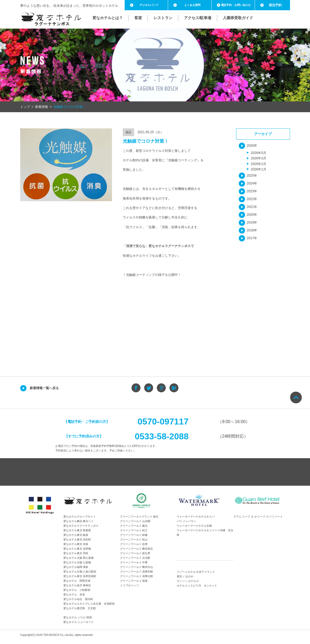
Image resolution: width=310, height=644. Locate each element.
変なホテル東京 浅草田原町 (80, 576)
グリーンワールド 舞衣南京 (137, 549)
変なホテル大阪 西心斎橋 (79, 558)
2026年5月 (259, 153)
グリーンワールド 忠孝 (134, 544)
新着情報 (42, 107)
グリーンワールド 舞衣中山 (137, 567)
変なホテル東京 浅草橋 (77, 549)
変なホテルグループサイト (80, 517)
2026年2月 (259, 164)
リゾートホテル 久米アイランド (196, 572)
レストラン (163, 18)
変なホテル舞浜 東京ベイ (79, 521)
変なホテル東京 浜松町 (77, 539)
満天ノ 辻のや (185, 576)
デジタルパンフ (149, 5)
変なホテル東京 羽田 (76, 553)
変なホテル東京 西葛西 (77, 530)
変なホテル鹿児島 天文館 (80, 608)
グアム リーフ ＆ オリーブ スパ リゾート (258, 517)
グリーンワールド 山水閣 (135, 521)
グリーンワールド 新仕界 (135, 553)
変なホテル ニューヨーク (79, 622)
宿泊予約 (275, 5)
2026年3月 (259, 158)
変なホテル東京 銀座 (76, 535)
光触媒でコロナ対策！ (70, 107)
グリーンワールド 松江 (134, 530)
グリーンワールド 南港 (134, 581)
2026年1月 (259, 169)
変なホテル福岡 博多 (76, 567)
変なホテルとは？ (108, 18)
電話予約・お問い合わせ (236, 5)
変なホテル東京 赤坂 (76, 544)
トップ (25, 107)
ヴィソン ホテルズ (188, 581)
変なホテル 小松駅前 (77, 590)
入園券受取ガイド (238, 18)
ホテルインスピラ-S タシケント (197, 586)
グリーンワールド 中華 (134, 562)
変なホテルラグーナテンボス (81, 526)
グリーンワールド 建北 (134, 526)
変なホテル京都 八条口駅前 (80, 572)
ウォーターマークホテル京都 (194, 526)
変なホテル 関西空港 (77, 581)
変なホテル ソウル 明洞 (78, 617)
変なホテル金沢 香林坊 (77, 585)
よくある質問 (192, 5)
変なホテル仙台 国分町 (78, 599)
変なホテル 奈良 (74, 595)
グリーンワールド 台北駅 (135, 558)
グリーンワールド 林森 (134, 535)
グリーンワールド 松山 (134, 539)
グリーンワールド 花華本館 (137, 572)
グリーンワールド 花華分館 (137, 576)
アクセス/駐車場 (198, 18)
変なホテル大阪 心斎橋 (77, 562)
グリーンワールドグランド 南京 (139, 517)
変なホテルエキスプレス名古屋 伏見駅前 (89, 604)
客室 (138, 18)
